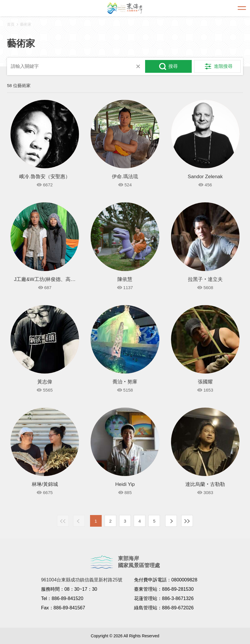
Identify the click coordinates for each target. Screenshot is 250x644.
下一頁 (171, 521)
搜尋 (173, 66)
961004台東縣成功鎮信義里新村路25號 (82, 580)
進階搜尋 (223, 66)
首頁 (11, 24)
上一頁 (79, 521)
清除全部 (138, 66)
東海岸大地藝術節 (125, 8)
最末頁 (187, 521)
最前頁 (63, 521)
